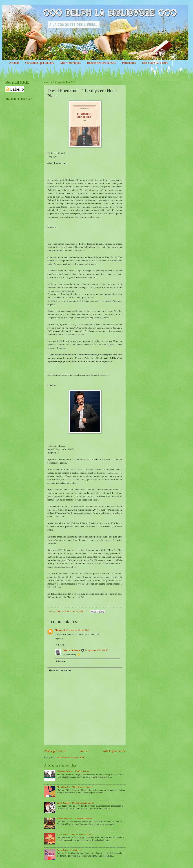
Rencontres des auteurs (101, 63)
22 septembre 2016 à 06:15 (96, 650)
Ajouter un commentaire (60, 670)
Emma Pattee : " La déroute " (70, 850)
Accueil (14, 63)
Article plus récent (55, 751)
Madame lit (60, 630)
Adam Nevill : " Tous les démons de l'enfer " (76, 835)
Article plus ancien (114, 751)
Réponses (62, 645)
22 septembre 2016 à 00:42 (78, 630)
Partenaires (129, 63)
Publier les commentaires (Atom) (71, 757)
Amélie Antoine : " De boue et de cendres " (75, 819)
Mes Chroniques (71, 63)
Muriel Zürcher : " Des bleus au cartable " (75, 787)
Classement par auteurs (40, 63)
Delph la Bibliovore (71, 650)
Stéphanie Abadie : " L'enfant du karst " (74, 771)
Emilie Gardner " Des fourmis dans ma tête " (76, 803)
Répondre (59, 639)
